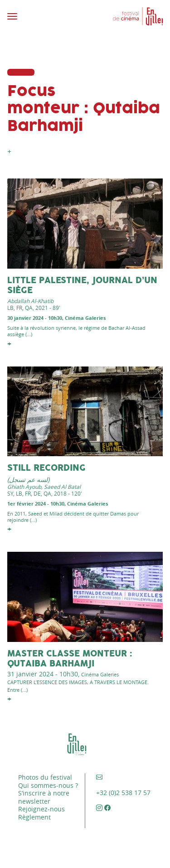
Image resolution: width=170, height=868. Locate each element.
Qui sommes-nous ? (48, 785)
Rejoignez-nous (41, 809)
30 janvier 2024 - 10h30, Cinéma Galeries (56, 318)
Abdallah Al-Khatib (30, 301)
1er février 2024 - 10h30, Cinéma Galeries (58, 504)
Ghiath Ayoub (24, 487)
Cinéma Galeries (100, 674)
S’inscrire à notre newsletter (44, 797)
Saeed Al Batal (62, 487)
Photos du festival (45, 777)
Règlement (34, 817)
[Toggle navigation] (44, 16)
